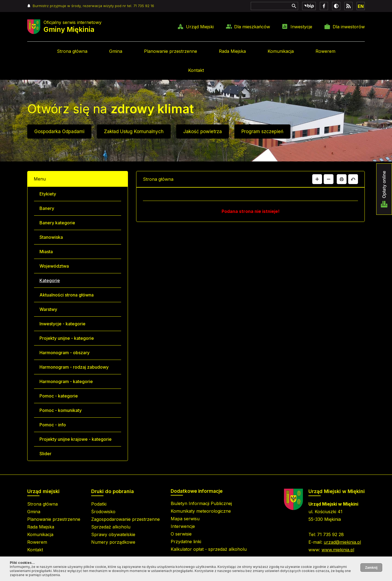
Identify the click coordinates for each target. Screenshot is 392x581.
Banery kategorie (57, 223)
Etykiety (48, 194)
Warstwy (48, 309)
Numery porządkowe (113, 542)
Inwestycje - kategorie (62, 324)
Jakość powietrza (203, 132)
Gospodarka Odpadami (59, 132)
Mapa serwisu (185, 519)
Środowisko (103, 512)
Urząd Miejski (200, 27)
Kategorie (50, 280)
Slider (45, 454)
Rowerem (325, 51)
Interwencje (183, 526)
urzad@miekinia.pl (342, 542)
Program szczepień (262, 132)
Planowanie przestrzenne (171, 51)
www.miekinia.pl (338, 550)
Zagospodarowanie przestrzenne (125, 519)
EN (361, 6)
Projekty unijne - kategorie (67, 338)
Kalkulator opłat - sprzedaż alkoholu (209, 549)
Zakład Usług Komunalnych (134, 132)
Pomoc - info (53, 425)
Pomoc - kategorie (59, 396)
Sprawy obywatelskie (113, 534)
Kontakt (196, 70)
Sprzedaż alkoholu (111, 527)
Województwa (54, 266)
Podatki (99, 504)
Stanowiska (51, 237)
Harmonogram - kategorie (66, 381)
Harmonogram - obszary (65, 353)
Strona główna (72, 51)
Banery (47, 208)
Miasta (46, 252)
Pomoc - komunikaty (61, 410)
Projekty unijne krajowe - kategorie (76, 439)
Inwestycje (301, 27)
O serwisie (181, 534)
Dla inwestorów (349, 27)
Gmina (116, 51)
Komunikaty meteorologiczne (201, 511)
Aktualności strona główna (67, 295)
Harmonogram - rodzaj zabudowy (74, 367)
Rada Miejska (232, 51)
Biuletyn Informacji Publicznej (201, 503)
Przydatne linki (186, 542)
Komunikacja (281, 51)
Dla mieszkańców (252, 27)
